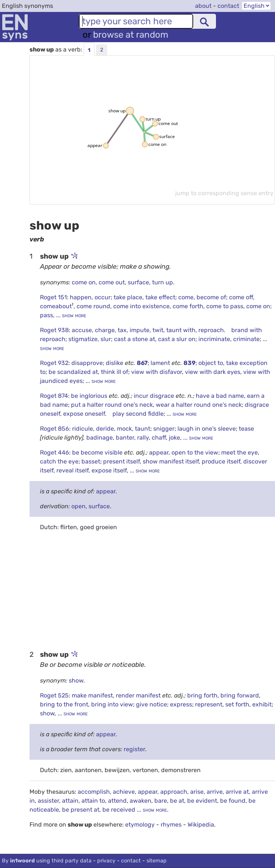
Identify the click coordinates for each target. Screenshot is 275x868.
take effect (160, 297)
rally (143, 438)
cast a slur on (177, 339)
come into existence (141, 306)
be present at (81, 810)
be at (177, 801)
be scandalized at (73, 372)
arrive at (237, 792)
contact (228, 6)
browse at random (131, 35)
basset (91, 461)
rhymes (171, 825)
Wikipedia (201, 825)
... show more (70, 315)
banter (125, 438)
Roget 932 (54, 363)
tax (122, 330)
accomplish (94, 792)
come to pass (225, 306)
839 (189, 363)
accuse (82, 330)
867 (142, 363)
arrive (215, 792)
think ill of (115, 372)
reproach (211, 330)
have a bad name (220, 396)
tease (246, 429)
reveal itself (72, 470)
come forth (188, 306)
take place (128, 297)
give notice (152, 704)
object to (211, 363)
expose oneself (84, 414)
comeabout (56, 306)
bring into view (112, 704)
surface (138, 282)
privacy (106, 861)
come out (112, 282)
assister (48, 801)
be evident (202, 801)
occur (103, 297)
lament (161, 363)
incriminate (214, 339)
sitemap (157, 861)
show (76, 680)
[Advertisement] (152, 590)
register (134, 749)
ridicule (83, 429)
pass (47, 315)
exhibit (262, 704)
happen (81, 297)
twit (158, 330)
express (181, 704)
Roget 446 (55, 452)
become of (211, 297)
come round (93, 306)
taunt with (181, 330)
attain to (93, 801)
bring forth (202, 695)
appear (159, 452)
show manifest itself (171, 461)
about (203, 6)
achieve (124, 792)
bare (161, 801)
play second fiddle (138, 414)
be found (233, 801)
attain (70, 801)
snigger (164, 429)
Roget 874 (54, 396)
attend (117, 801)
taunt (143, 429)
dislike (115, 363)
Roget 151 (53, 297)
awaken (140, 801)
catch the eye (59, 461)
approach (174, 792)
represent (209, 704)
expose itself (109, 470)
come (186, 297)
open (78, 506)
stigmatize (83, 339)
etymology (140, 825)
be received (119, 810)
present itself (121, 461)
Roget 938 (54, 330)
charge (105, 330)
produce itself (221, 461)
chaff (159, 438)
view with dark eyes (213, 372)
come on (84, 282)
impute (140, 330)
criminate (246, 339)
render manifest (139, 695)
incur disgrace (155, 396)
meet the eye (240, 452)
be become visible (98, 452)
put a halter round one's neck (112, 405)
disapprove (87, 363)
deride (105, 429)
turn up (163, 282)
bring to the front (64, 704)
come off (241, 297)
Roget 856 (55, 429)
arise (197, 792)
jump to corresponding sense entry (224, 193)
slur (106, 339)
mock (124, 429)
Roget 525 (54, 695)
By (47, 861)
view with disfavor (157, 372)
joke (174, 438)
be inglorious (90, 396)
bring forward (240, 695)
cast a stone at (135, 339)
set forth (237, 704)
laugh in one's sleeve (207, 429)
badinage (100, 438)
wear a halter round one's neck (199, 405)
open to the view (195, 452)
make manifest (92, 695)
